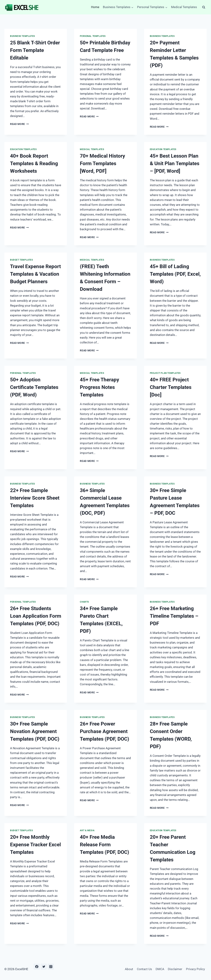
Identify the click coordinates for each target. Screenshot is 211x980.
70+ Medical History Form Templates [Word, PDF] (102, 163)
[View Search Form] (204, 7)
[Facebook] (37, 967)
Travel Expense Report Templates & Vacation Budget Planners (35, 274)
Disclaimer (175, 969)
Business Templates (22, 36)
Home (95, 7)
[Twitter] (44, 967)
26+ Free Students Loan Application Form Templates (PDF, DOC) (36, 616)
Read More (19, 124)
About (129, 969)
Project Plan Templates (165, 373)
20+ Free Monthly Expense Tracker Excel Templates (35, 845)
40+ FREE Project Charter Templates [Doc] (171, 387)
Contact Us (144, 969)
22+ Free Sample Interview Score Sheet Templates (35, 498)
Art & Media (87, 830)
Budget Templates (21, 260)
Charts (84, 602)
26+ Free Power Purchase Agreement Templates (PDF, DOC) (105, 731)
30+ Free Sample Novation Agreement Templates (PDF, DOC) (35, 731)
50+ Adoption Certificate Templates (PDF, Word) (34, 387)
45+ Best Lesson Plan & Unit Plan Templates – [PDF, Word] (175, 163)
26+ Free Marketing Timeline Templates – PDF (174, 616)
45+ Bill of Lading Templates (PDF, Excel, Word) (175, 274)
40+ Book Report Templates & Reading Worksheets (34, 163)
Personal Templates (93, 36)
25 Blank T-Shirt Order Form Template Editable (35, 50)
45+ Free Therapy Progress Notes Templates (99, 387)
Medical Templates (184, 7)
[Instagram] (51, 967)
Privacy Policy (195, 969)
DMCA (160, 969)
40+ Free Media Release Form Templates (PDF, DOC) (105, 845)
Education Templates (23, 149)
